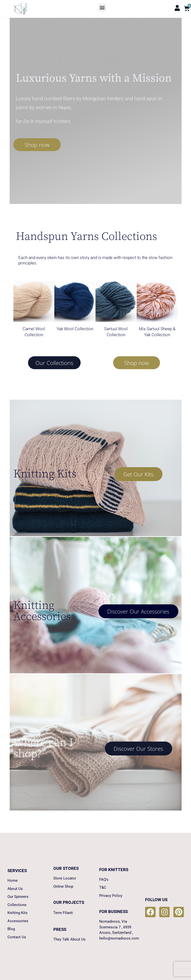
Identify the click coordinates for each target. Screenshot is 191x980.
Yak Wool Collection (75, 329)
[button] (102, 8)
